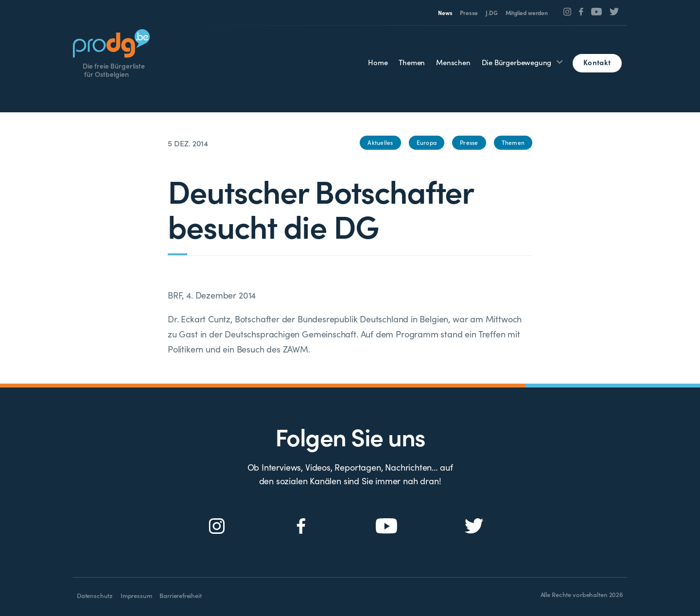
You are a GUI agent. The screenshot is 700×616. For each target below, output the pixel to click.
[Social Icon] (568, 12)
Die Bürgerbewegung (517, 62)
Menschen (453, 62)
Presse (469, 13)
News (445, 13)
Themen (412, 62)
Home (378, 62)
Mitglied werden (527, 13)
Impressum (136, 595)
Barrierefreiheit (180, 595)
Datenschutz (95, 595)
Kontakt (597, 62)
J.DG (491, 13)
